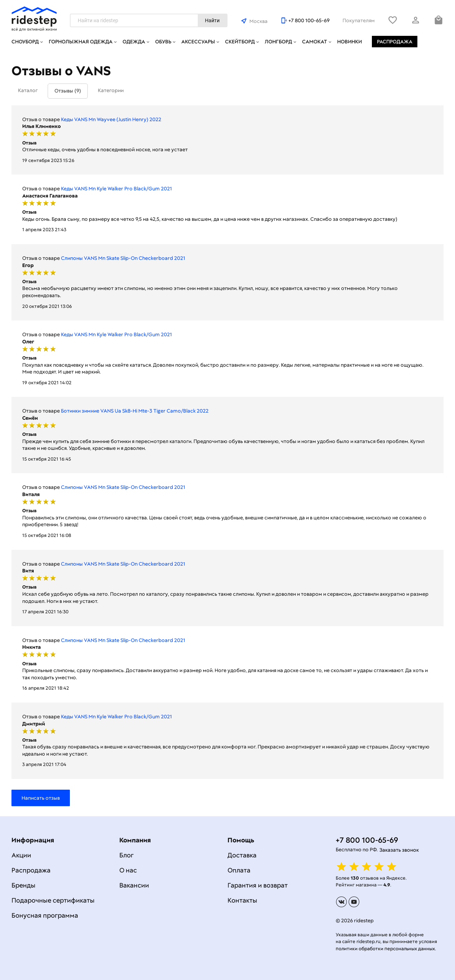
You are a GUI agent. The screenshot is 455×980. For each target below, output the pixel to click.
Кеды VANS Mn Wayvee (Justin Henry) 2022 (111, 119)
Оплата (239, 870)
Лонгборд (278, 42)
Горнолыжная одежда (81, 42)
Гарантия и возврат (258, 885)
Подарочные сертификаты (53, 900)
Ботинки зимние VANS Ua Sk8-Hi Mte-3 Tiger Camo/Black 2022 (135, 411)
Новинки (349, 42)
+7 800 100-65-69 (309, 20)
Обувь (163, 42)
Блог (126, 855)
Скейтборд (240, 42)
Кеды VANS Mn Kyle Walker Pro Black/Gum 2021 (116, 189)
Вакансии (134, 885)
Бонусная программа (45, 915)
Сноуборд (25, 42)
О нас (128, 870)
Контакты (242, 900)
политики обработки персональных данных (385, 949)
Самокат (315, 42)
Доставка (242, 855)
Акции (21, 855)
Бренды (23, 885)
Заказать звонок (399, 850)
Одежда (134, 42)
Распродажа (395, 42)
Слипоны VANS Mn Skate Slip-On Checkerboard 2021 (123, 258)
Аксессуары (198, 42)
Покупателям (359, 20)
